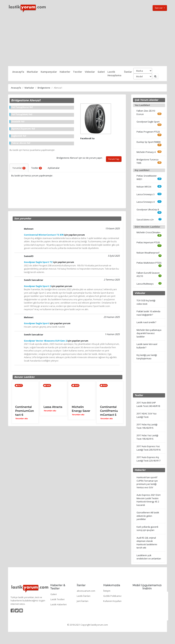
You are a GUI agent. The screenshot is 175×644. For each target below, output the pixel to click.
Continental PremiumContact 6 (25, 411)
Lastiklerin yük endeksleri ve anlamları (149, 557)
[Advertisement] (87, 39)
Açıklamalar (54, 168)
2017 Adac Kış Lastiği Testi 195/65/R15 (147, 426)
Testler (78, 72)
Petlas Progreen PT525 (148, 132)
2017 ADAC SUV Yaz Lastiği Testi (147, 415)
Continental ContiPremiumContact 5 (109, 411)
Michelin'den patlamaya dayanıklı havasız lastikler (149, 333)
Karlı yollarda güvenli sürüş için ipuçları (147, 529)
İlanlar (128, 72)
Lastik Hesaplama (114, 74)
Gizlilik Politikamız (112, 596)
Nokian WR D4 (144, 187)
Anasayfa (18, 72)
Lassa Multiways (145, 284)
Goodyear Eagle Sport (148, 122)
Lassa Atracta (53, 407)
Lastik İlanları (84, 596)
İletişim (107, 591)
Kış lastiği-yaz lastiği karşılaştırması (147, 357)
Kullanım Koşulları (112, 601)
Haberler (65, 72)
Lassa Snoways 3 (146, 194)
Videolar (90, 72)
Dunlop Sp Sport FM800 (149, 142)
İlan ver (159, 8)
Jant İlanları (83, 601)
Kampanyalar (49, 72)
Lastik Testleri (58, 599)
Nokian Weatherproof (148, 253)
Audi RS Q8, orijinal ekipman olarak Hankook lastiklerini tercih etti (147, 543)
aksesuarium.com (86, 591)
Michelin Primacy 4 (146, 152)
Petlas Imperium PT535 (148, 242)
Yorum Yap (114, 159)
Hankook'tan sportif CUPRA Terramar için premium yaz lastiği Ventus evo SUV (147, 482)
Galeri (101, 72)
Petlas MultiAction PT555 (149, 263)
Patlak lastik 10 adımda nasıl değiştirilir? (148, 313)
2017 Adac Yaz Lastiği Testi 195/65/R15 (147, 437)
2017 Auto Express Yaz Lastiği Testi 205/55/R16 (149, 448)
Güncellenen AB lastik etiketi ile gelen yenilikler (148, 516)
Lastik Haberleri (59, 604)
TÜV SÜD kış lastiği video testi (146, 302)
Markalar (32, 72)
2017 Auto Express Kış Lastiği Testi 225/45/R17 (149, 459)
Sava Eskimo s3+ (145, 220)
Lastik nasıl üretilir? (146, 322)
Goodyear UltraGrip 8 (148, 209)
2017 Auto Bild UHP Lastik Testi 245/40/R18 (148, 404)
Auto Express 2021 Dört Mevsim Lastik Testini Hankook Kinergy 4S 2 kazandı (149, 500)
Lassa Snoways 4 (146, 202)
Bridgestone (44, 88)
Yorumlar (19, 168)
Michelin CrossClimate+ (149, 232)
